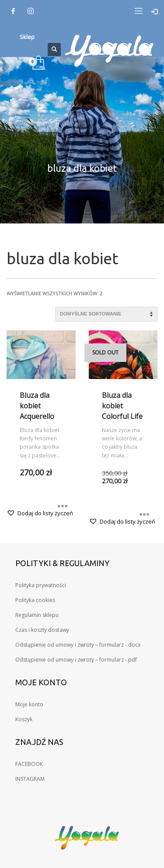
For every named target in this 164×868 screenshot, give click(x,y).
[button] (40, 513)
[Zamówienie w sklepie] (106, 314)
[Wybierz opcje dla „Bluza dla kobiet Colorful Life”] (144, 515)
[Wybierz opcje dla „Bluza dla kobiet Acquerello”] (63, 507)
